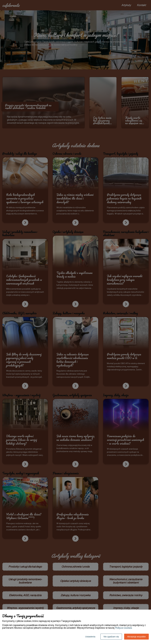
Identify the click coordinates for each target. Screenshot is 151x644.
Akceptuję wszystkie (136, 637)
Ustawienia (90, 637)
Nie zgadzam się (111, 637)
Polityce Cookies (123, 628)
